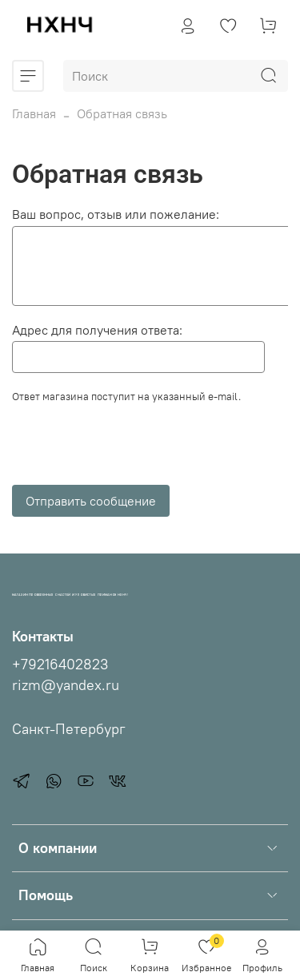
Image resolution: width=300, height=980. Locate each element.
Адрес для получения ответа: (97, 330)
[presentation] (134, 449)
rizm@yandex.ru (66, 685)
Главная (34, 113)
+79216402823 (60, 665)
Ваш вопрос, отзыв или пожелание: (116, 214)
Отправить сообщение (91, 501)
